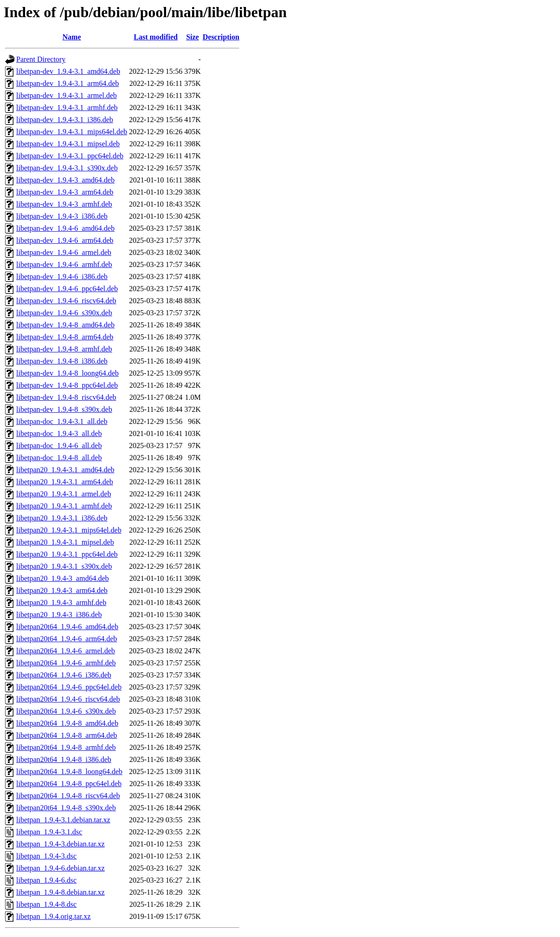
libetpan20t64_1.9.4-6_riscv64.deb (68, 699)
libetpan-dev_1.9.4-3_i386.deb (62, 216)
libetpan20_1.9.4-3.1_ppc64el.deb (67, 554)
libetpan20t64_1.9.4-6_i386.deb (64, 675)
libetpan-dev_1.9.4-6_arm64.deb (65, 240)
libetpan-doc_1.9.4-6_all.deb (59, 446)
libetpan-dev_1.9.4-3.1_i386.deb (65, 120)
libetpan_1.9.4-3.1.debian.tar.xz (63, 820)
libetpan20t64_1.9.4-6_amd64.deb (67, 627)
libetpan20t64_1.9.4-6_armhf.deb (66, 663)
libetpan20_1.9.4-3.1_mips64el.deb (69, 530)
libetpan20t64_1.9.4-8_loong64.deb (69, 771)
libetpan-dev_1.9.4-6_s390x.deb (64, 313)
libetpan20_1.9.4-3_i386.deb (59, 615)
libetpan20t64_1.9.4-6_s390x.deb (66, 711)
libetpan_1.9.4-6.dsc (46, 880)
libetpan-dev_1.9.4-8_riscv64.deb (66, 397)
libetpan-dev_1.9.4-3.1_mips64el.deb (72, 132)
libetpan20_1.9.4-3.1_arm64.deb (65, 482)
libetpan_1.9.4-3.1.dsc (49, 832)
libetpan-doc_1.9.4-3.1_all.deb (62, 421)
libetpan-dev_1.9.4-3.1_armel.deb (67, 95)
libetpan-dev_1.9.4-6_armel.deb (64, 252)
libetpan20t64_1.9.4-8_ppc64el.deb (69, 784)
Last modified (156, 37)
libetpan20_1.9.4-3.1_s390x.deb (64, 566)
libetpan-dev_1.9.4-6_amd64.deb (65, 228)
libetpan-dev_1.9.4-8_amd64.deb (65, 325)
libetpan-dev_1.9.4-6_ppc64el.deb (67, 289)
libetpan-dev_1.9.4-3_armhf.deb (64, 204)
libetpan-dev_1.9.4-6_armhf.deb (64, 264)
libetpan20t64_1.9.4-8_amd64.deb (67, 723)
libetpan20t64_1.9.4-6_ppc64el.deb (69, 687)
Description (221, 37)
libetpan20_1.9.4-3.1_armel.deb (64, 494)
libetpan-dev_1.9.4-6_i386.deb (62, 277)
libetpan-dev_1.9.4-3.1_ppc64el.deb (70, 156)
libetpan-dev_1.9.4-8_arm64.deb (65, 337)
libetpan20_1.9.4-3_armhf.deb (61, 602)
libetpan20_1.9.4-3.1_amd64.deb (65, 470)
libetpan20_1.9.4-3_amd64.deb (63, 578)
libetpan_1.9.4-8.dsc (46, 904)
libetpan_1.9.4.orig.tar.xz (53, 916)
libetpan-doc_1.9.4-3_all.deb (59, 433)
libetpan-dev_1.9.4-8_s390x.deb (64, 409)
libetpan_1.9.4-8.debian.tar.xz (61, 892)
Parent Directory (41, 59)
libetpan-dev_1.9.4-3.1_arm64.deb (68, 83)
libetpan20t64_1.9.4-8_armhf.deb (66, 747)
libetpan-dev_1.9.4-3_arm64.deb (65, 192)
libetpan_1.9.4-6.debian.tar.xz (61, 868)
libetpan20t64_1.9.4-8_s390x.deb (66, 808)
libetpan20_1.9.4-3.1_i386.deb (62, 518)
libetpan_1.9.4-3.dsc (46, 856)
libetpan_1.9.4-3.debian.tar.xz (61, 844)
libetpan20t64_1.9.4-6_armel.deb (66, 651)
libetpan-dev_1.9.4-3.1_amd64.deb (68, 71)
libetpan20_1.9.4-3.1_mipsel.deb (65, 542)
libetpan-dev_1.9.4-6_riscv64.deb (66, 301)
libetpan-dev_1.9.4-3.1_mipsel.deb (68, 144)
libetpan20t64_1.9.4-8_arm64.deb (67, 735)
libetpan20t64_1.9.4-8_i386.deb (64, 759)
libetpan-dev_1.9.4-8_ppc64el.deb (67, 385)
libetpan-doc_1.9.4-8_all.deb (59, 458)
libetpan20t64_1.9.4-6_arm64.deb (67, 639)
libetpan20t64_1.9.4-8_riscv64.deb (68, 796)
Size (193, 37)
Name (72, 37)
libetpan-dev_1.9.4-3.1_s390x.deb (67, 168)
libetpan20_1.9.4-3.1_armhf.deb (64, 506)
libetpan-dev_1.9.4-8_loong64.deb (68, 373)
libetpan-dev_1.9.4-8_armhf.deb (64, 349)
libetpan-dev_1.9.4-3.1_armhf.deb (67, 107)
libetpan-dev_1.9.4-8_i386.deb (62, 361)
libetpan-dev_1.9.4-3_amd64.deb (65, 180)
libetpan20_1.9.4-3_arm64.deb (62, 590)
